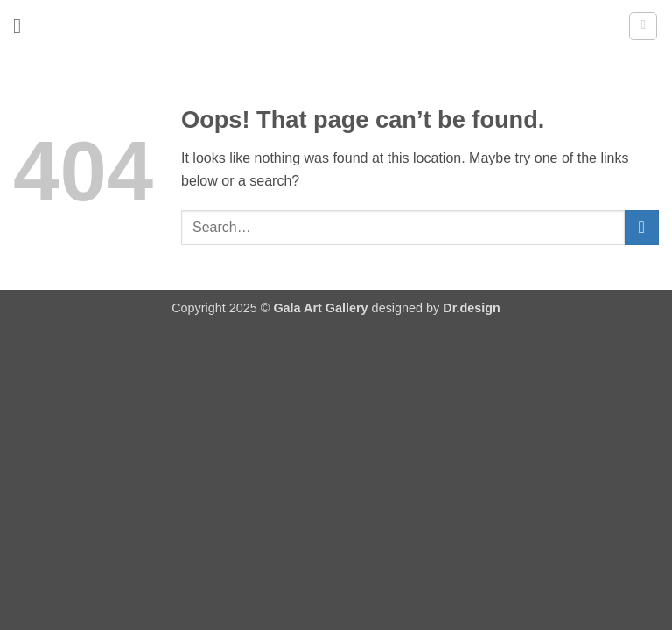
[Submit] (642, 227)
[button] (24, 26)
